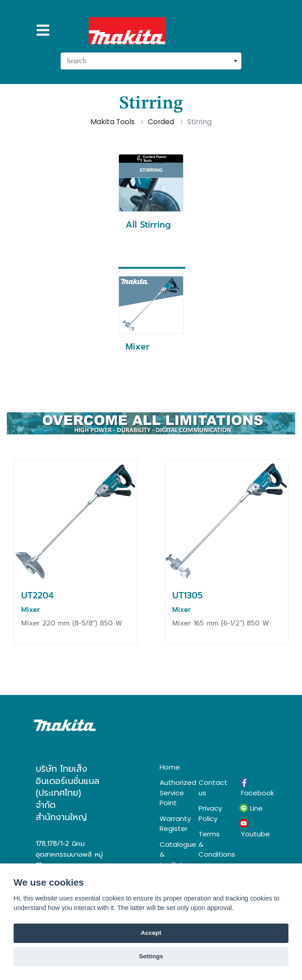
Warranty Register (172, 824)
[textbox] (151, 61)
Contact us (212, 788)
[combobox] (151, 61)
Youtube (253, 829)
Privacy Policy (210, 813)
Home (170, 767)
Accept (151, 933)
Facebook (253, 788)
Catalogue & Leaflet (172, 854)
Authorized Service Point (172, 793)
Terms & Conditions (212, 844)
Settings (151, 956)
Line (251, 808)
